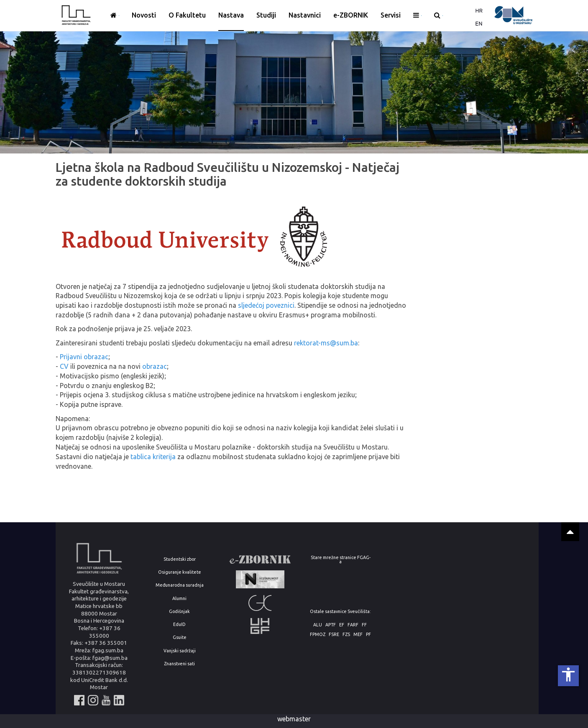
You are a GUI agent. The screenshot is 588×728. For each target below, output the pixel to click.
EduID (179, 625)
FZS (346, 635)
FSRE (334, 635)
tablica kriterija (153, 457)
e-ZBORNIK (351, 15)
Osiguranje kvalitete (180, 572)
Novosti (144, 15)
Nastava (231, 15)
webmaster (294, 719)
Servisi (391, 15)
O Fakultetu (187, 15)
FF (364, 625)
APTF (331, 625)
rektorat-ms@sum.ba (326, 343)
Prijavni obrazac (84, 357)
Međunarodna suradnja (180, 585)
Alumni (179, 599)
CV (64, 366)
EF (342, 625)
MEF (358, 635)
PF (368, 635)
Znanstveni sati (179, 664)
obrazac (155, 366)
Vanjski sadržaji (180, 651)
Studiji (266, 15)
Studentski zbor (180, 559)
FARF (353, 625)
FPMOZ (318, 635)
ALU (318, 625)
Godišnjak (179, 612)
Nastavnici (305, 15)
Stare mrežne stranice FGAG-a (341, 560)
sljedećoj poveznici (266, 305)
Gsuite (180, 637)
